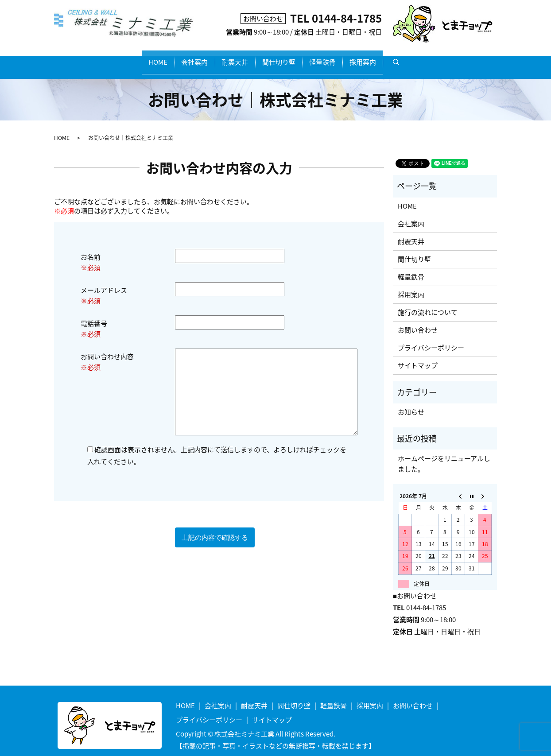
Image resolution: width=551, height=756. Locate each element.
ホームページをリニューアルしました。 (444, 454)
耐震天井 (229, 58)
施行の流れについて (428, 303)
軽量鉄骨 (341, 58)
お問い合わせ (418, 321)
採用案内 (395, 58)
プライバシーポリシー (431, 338)
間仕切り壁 (285, 58)
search (441, 58)
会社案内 (175, 58)
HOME (126, 58)
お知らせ (411, 403)
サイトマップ (418, 356)
